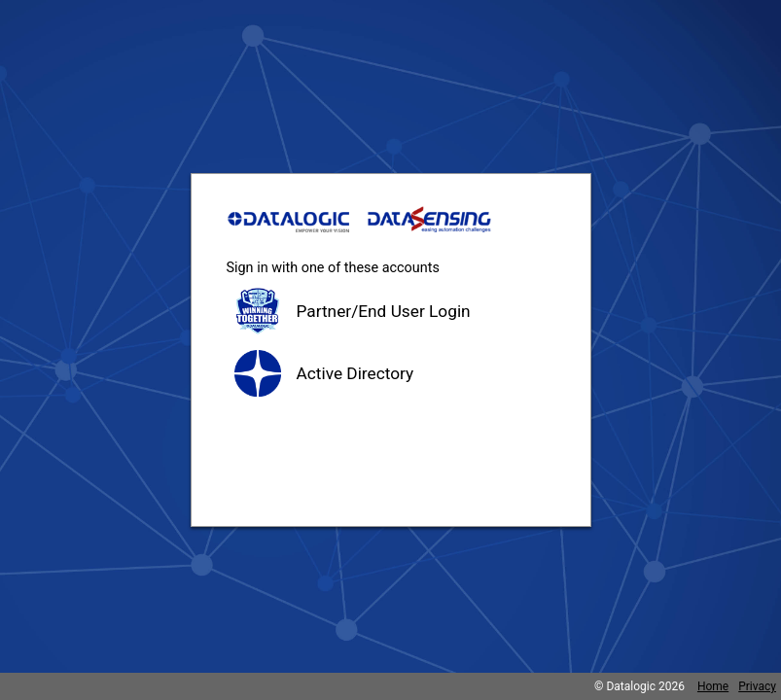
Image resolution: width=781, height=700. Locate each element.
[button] (391, 311)
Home (713, 686)
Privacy (757, 686)
